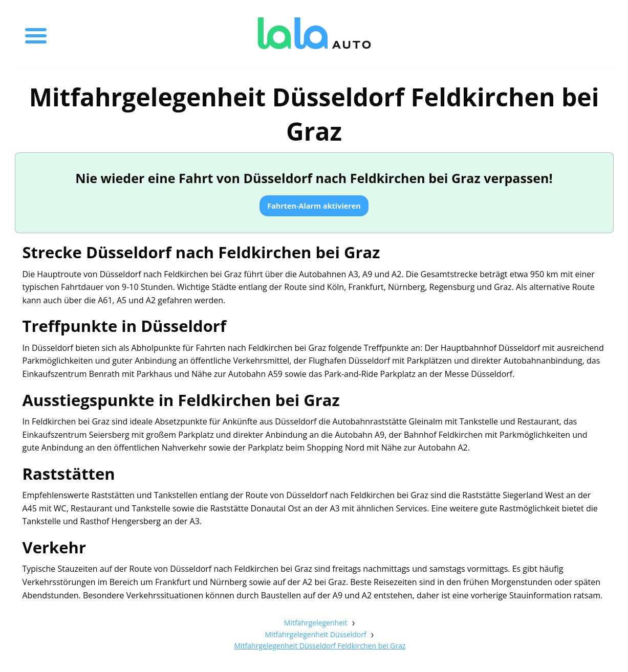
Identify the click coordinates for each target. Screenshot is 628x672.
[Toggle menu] (36, 33)
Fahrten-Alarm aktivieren (314, 206)
